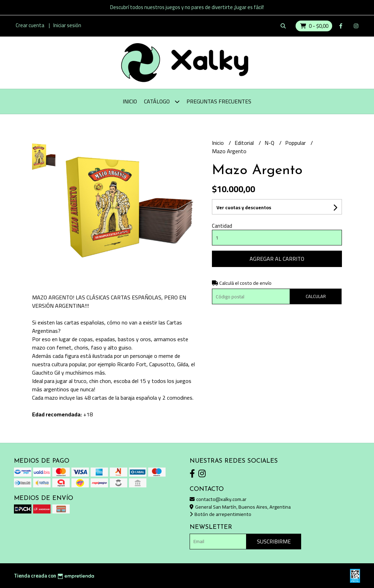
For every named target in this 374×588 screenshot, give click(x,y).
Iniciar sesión (67, 25)
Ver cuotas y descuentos (244, 207)
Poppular (296, 143)
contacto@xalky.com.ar (218, 499)
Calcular (316, 296)
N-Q (270, 143)
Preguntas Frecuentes (219, 101)
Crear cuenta (30, 25)
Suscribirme (274, 541)
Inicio (130, 101)
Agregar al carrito (277, 259)
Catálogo (162, 101)
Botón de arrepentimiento (220, 514)
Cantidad (222, 226)
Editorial (245, 143)
